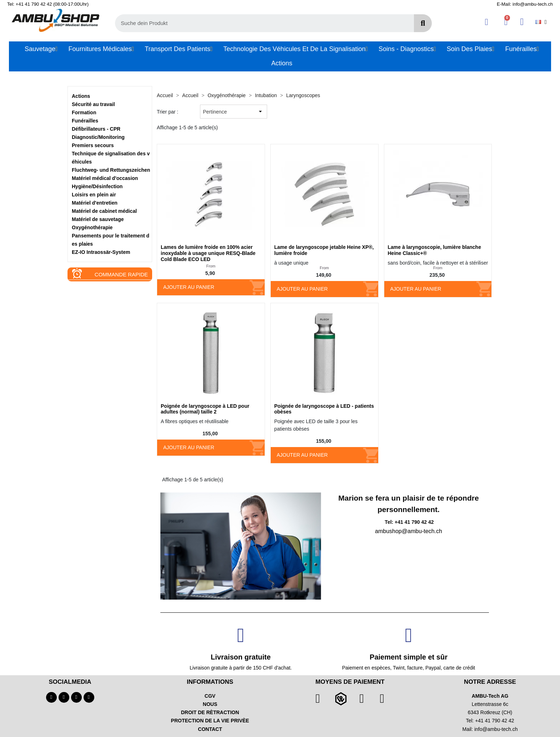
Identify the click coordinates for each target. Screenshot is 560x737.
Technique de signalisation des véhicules (111, 158)
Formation (84, 112)
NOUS (210, 704)
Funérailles (85, 121)
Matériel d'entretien (95, 203)
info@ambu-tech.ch (496, 729)
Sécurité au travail (93, 104)
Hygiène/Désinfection (97, 186)
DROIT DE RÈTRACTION (210, 712)
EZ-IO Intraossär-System (101, 252)
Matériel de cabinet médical (104, 211)
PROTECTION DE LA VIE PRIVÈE (210, 721)
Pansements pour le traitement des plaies (111, 240)
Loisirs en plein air (94, 195)
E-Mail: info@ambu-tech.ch (525, 4)
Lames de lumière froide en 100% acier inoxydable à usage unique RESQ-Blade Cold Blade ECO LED (208, 253)
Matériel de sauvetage (98, 219)
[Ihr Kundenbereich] (487, 22)
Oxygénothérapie (92, 227)
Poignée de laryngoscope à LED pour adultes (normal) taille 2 (205, 409)
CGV (210, 696)
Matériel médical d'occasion (105, 178)
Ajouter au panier (189, 287)
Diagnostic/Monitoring (98, 137)
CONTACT (210, 729)
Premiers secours (93, 145)
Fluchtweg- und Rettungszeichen (111, 170)
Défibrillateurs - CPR (96, 129)
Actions (81, 96)
